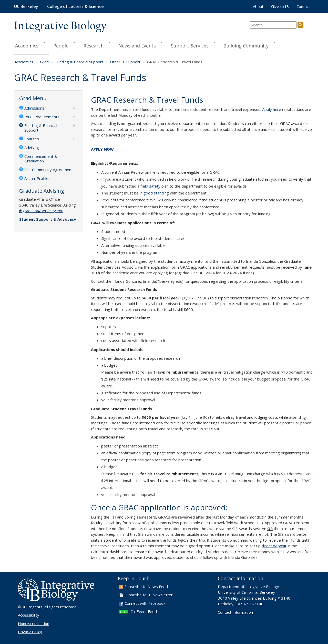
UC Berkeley (26, 6)
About (258, 6)
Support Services (191, 45)
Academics (30, 45)
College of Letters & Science (75, 6)
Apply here (272, 109)
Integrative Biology (60, 26)
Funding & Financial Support (79, 62)
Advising (32, 148)
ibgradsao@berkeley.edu (41, 211)
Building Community (247, 45)
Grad (44, 62)
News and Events (138, 45)
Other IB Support (125, 62)
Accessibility (29, 615)
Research (95, 45)
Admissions (47, 109)
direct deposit (274, 546)
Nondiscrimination (34, 623)
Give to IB (280, 6)
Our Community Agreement (49, 170)
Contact (303, 6)
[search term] (273, 25)
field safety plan (155, 186)
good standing (156, 193)
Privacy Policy (30, 632)
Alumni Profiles (37, 178)
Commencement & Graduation (41, 159)
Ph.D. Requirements (47, 117)
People (62, 45)
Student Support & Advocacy (48, 219)
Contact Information (235, 612)
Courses (47, 139)
